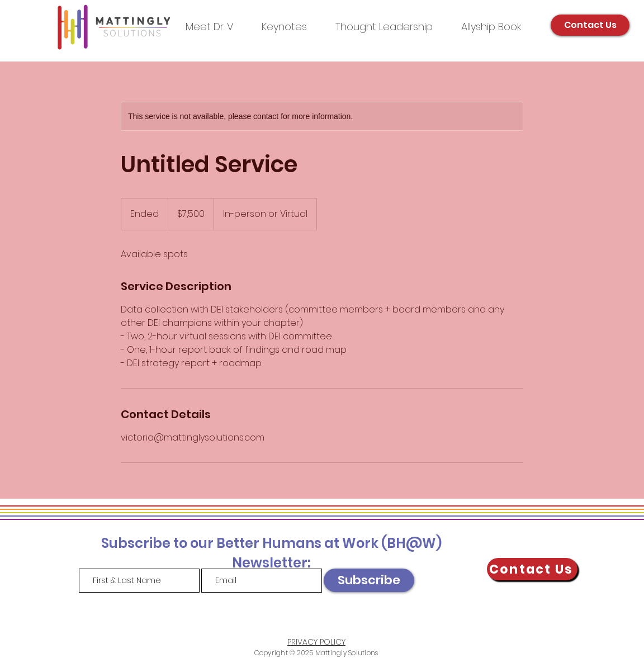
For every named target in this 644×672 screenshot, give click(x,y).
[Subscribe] (369, 580)
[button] (384, 27)
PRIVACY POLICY (316, 642)
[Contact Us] (590, 25)
